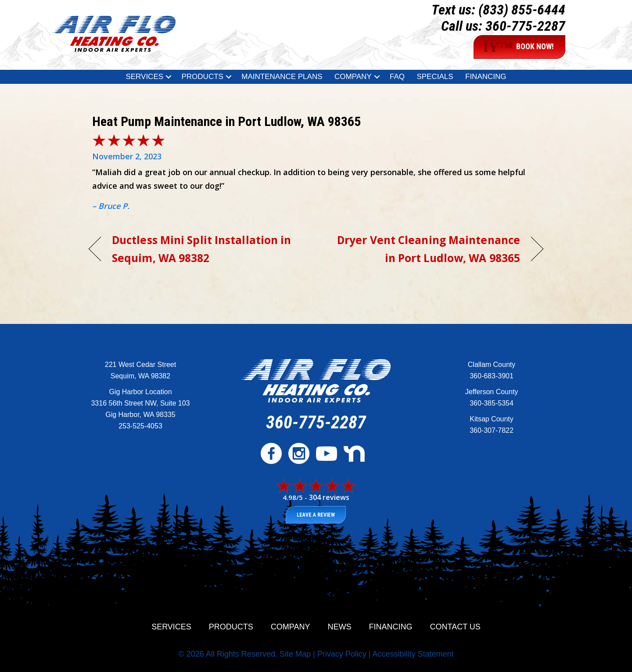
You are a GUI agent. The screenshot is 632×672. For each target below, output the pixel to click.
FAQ (397, 77)
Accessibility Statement (413, 654)
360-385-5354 (492, 403)
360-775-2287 (525, 26)
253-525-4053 (140, 426)
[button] (169, 77)
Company (353, 77)
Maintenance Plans (282, 77)
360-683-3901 (492, 376)
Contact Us (455, 627)
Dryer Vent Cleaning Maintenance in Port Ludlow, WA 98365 (425, 249)
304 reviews (329, 497)
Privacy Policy (342, 654)
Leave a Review (316, 515)
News (340, 627)
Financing (486, 77)
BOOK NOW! (518, 47)
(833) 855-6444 (522, 10)
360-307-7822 (492, 430)
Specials (435, 77)
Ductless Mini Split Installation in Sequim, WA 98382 (201, 249)
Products (202, 77)
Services (144, 77)
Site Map (295, 654)
